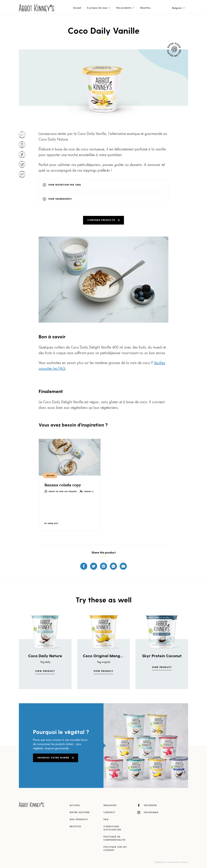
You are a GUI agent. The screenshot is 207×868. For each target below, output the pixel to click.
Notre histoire (80, 813)
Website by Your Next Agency (171, 862)
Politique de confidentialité (114, 839)
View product (45, 671)
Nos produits (79, 820)
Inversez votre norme (53, 758)
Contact (109, 813)
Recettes (145, 8)
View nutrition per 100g (65, 185)
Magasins (110, 806)
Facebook (147, 805)
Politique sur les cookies (115, 849)
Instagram (148, 812)
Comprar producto (101, 220)
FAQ (106, 820)
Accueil (77, 8)
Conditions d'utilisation (112, 828)
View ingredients (60, 199)
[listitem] (70, 485)
